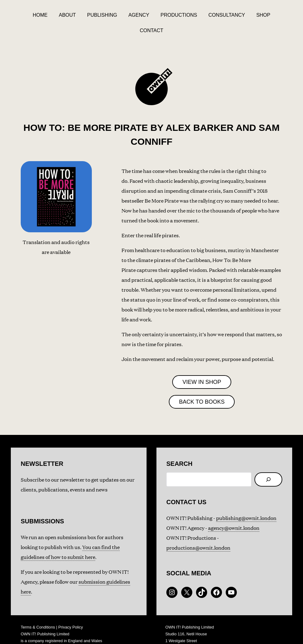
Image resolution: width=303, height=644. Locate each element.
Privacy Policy (70, 613)
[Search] (268, 466)
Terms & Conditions (38, 613)
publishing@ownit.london (246, 504)
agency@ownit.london (234, 514)
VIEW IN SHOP (202, 368)
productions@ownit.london (198, 534)
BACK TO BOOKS (202, 388)
